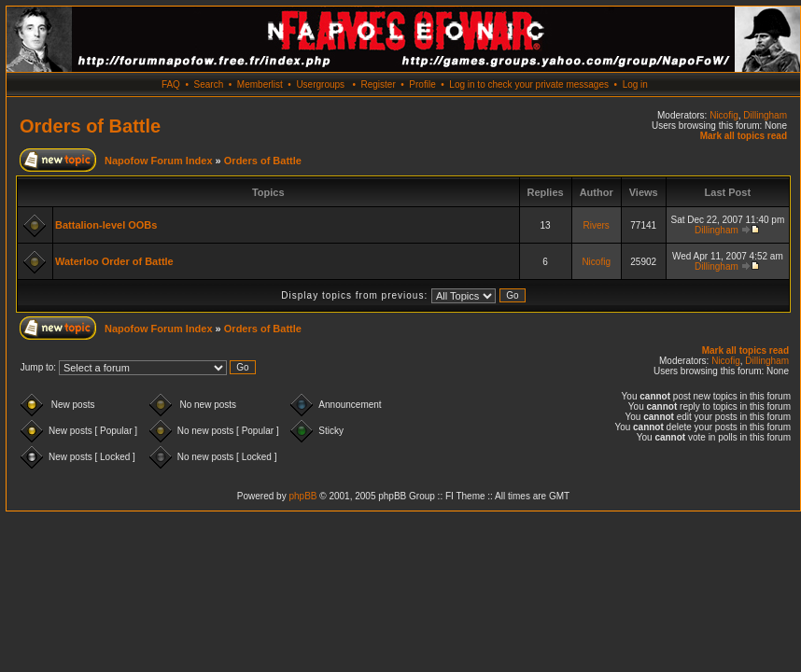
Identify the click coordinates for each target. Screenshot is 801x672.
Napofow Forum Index (159, 161)
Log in (635, 84)
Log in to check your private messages (529, 84)
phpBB (302, 496)
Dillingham (765, 115)
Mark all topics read (744, 136)
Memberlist (260, 84)
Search (209, 84)
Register (378, 84)
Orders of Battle (90, 126)
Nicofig (724, 115)
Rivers (596, 225)
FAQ (171, 84)
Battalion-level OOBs (106, 225)
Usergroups (320, 84)
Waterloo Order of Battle (114, 261)
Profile (422, 84)
